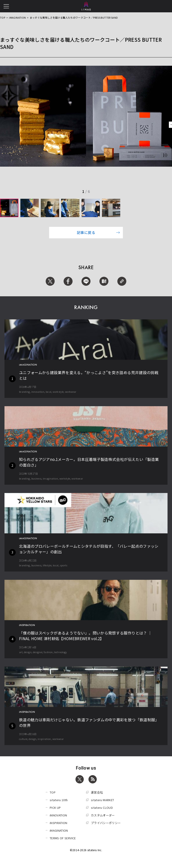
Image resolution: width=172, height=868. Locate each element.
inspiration (44, 739)
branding (25, 392)
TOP (3, 17)
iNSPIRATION (59, 823)
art (21, 652)
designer (38, 652)
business (37, 478)
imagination (50, 478)
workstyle (58, 392)
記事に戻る (98, 232)
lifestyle (47, 565)
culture (23, 739)
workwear (71, 392)
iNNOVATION (58, 815)
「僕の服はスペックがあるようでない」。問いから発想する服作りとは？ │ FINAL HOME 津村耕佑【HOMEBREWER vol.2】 (85, 636)
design (28, 652)
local (49, 392)
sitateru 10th (59, 800)
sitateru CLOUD (102, 808)
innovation (38, 392)
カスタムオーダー (103, 815)
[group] (9, 208)
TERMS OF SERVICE (63, 838)
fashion (48, 652)
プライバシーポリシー (106, 823)
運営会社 (97, 792)
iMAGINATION (17, 17)
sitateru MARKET (102, 800)
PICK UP (55, 808)
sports (63, 565)
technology (60, 652)
